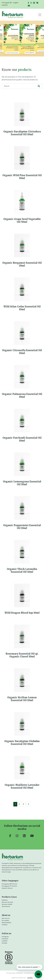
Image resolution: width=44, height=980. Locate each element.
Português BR (7, 3)
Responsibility (7, 923)
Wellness (5, 900)
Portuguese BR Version (10, 884)
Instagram (5, 937)
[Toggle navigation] (40, 15)
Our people (5, 920)
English (16, 3)
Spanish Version (7, 888)
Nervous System (7, 902)
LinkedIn (5, 941)
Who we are (6, 918)
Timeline (5, 925)
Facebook (5, 939)
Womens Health (7, 904)
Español (5, 5)
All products (6, 906)
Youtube (4, 943)
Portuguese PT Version (9, 886)
